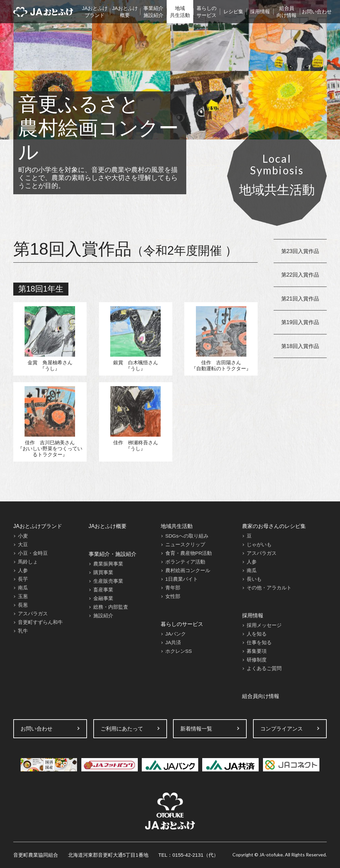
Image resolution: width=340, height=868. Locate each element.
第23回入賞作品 (300, 251)
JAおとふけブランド (95, 12)
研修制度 (257, 660)
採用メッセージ (264, 625)
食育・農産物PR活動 (189, 553)
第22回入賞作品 (300, 275)
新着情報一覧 (196, 729)
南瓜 (23, 588)
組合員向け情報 (287, 12)
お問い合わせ (317, 11)
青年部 (173, 588)
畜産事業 (103, 590)
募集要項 (257, 651)
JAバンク (176, 634)
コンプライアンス (282, 729)
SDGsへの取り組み (187, 536)
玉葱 (23, 596)
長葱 (23, 605)
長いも (254, 579)
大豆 (23, 544)
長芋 (23, 579)
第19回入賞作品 (300, 322)
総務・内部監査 (111, 607)
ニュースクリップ (185, 544)
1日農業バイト (182, 579)
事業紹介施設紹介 (153, 12)
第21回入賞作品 (300, 299)
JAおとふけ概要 (125, 12)
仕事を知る (259, 642)
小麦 (23, 536)
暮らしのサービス (207, 12)
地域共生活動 (180, 12)
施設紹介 (103, 615)
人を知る (257, 634)
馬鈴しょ (28, 562)
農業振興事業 (108, 564)
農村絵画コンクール (188, 570)
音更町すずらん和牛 (40, 622)
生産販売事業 (108, 581)
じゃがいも (259, 544)
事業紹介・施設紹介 (113, 554)
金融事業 (103, 598)
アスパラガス (33, 613)
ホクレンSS (179, 651)
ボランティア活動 (185, 562)
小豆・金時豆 (33, 553)
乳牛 (23, 631)
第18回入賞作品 (300, 346)
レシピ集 (233, 11)
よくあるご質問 (264, 668)
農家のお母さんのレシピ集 (274, 526)
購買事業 (103, 572)
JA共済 (173, 642)
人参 (23, 570)
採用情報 (260, 11)
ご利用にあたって (122, 729)
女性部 (173, 596)
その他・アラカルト (269, 588)
